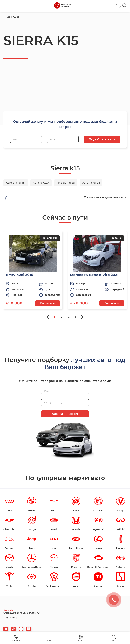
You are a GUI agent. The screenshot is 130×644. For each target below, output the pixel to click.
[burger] (6, 6)
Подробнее (48, 303)
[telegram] (6, 629)
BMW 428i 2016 (20, 275)
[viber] (21, 629)
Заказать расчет (65, 414)
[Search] (124, 6)
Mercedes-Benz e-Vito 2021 (94, 275)
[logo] (62, 6)
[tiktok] (13, 629)
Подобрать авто (102, 139)
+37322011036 (10, 618)
